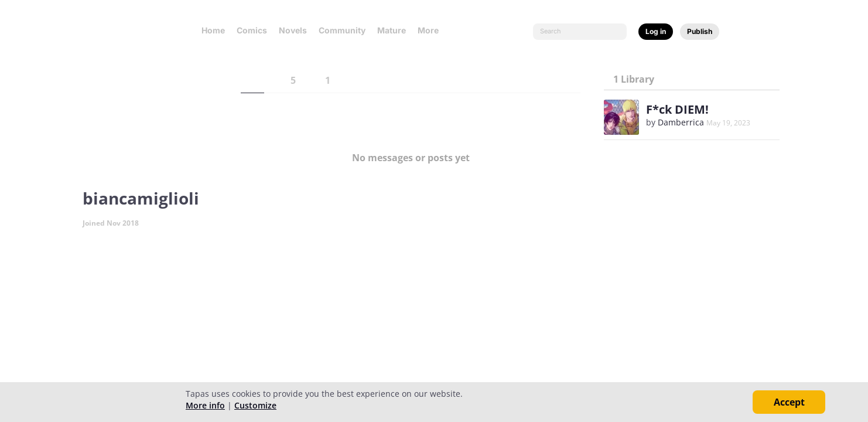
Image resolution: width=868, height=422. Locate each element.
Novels (293, 30)
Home (213, 30)
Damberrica (681, 122)
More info (205, 405)
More (432, 30)
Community (342, 30)
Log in (656, 31)
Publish (700, 31)
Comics (252, 30)
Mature (392, 30)
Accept (789, 402)
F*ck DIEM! (677, 109)
